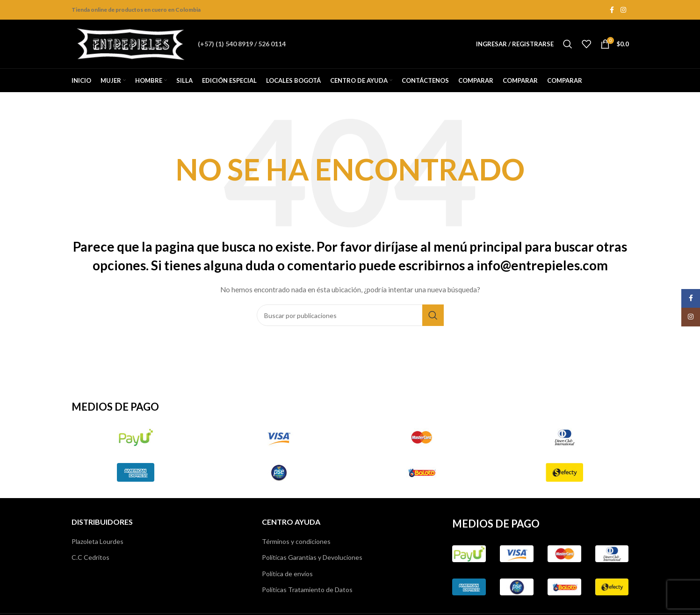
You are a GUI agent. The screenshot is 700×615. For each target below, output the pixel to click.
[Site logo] (130, 43)
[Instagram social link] (623, 10)
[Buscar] (568, 44)
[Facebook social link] (612, 10)
